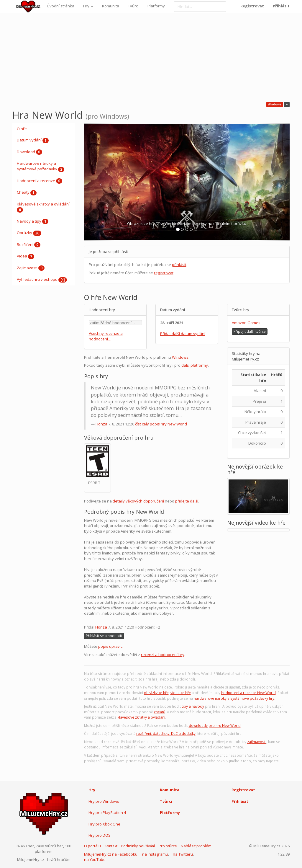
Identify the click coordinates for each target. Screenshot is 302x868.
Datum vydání (33, 140)
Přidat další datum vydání (183, 334)
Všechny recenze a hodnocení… (106, 336)
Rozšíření (29, 245)
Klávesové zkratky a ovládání (43, 207)
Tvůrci (133, 6)
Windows (180, 357)
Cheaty (27, 192)
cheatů (160, 712)
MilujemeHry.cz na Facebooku (111, 854)
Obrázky (29, 233)
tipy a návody (193, 706)
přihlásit (179, 265)
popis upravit (110, 646)
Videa (26, 256)
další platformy (195, 365)
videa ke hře (181, 693)
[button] (100, 182)
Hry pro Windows (104, 801)
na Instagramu (155, 854)
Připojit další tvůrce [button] (250, 331)
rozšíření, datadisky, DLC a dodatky (166, 734)
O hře (22, 129)
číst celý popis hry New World (161, 424)
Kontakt (111, 846)
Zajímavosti (31, 268)
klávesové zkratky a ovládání (141, 717)
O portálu (92, 846)
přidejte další (187, 501)
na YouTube (95, 859)
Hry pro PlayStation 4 (107, 812)
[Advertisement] (151, 58)
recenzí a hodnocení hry (163, 655)
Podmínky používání (138, 846)
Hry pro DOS (100, 835)
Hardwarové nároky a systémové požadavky (41, 166)
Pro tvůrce (168, 846)
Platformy (156, 6)
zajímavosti (257, 742)
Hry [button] (88, 6)
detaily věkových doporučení (138, 501)
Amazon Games (246, 323)
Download (29, 152)
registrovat (164, 273)
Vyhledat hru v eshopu (42, 280)
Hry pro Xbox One (104, 824)
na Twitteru (183, 854)
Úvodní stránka (61, 6)
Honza (101, 424)
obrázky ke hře (156, 693)
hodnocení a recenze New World (248, 693)
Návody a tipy (33, 221)
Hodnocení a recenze (40, 181)
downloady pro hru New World (215, 726)
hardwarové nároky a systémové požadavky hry (234, 698)
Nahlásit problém (196, 846)
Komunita (111, 6)
